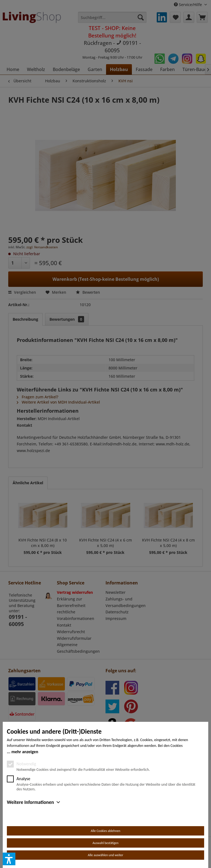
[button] (9, 859)
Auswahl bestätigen (106, 843)
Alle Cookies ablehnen (105, 831)
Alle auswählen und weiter (106, 855)
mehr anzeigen (25, 752)
